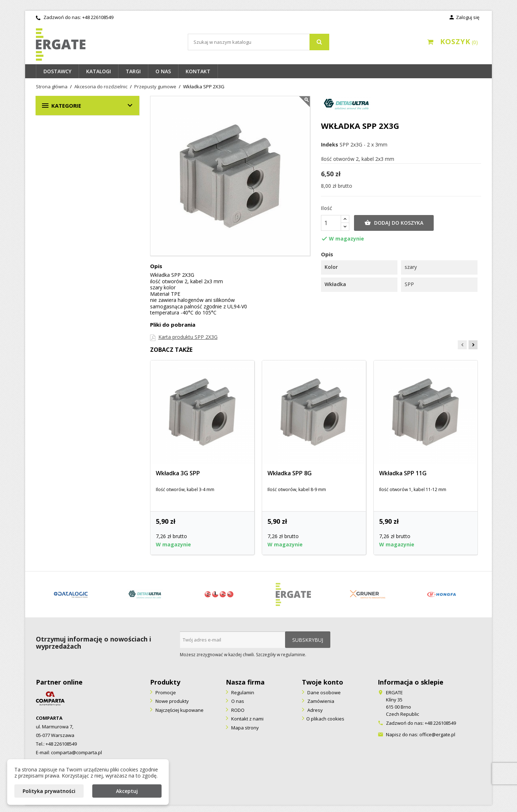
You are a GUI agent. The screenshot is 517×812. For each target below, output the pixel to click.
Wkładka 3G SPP (178, 473)
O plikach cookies (325, 719)
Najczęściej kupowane (179, 710)
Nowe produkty (172, 701)
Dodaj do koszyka (394, 223)
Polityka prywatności (49, 791)
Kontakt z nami (247, 719)
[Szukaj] (258, 42)
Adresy (315, 710)
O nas (163, 71)
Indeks (330, 145)
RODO (237, 710)
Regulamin (242, 692)
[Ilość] (331, 223)
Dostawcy (57, 71)
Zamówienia (320, 701)
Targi (133, 71)
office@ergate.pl (437, 734)
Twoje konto (323, 682)
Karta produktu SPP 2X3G (188, 337)
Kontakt (198, 71)
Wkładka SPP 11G (403, 473)
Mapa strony (244, 728)
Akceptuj (127, 791)
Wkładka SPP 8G (290, 473)
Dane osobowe (323, 692)
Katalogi (99, 71)
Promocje (165, 692)
